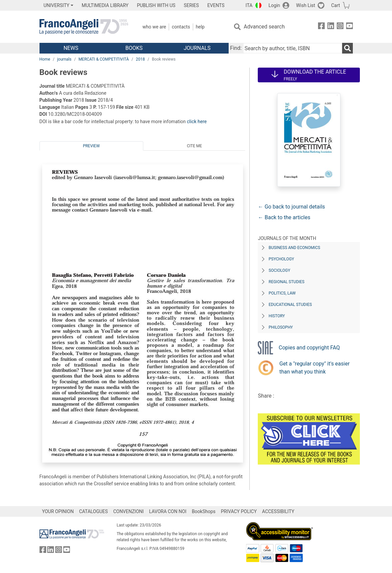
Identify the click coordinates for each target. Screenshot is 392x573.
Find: (236, 48)
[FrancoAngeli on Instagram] (340, 27)
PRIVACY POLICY (239, 511)
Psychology (281, 259)
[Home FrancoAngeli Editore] (84, 27)
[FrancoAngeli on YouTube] (349, 27)
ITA (249, 5)
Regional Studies (286, 282)
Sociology (279, 270)
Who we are (154, 27)
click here (197, 121)
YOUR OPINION (58, 511)
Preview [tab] (91, 146)
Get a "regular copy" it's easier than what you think (314, 368)
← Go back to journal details (291, 207)
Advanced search (264, 27)
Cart (335, 5)
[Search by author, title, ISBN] (293, 48)
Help (200, 27)
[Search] (347, 48)
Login (274, 5)
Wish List (305, 5)
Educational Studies (290, 305)
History (277, 316)
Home (45, 59)
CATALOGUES (93, 511)
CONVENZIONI (128, 511)
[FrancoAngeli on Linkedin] (331, 27)
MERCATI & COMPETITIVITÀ (103, 59)
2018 (140, 59)
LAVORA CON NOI (168, 511)
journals (64, 59)
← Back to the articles (284, 217)
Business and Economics (294, 248)
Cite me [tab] (194, 146)
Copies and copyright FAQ (309, 348)
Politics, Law (282, 293)
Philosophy (281, 327)
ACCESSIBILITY (278, 511)
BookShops (204, 511)
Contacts (181, 27)
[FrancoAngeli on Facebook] (321, 27)
